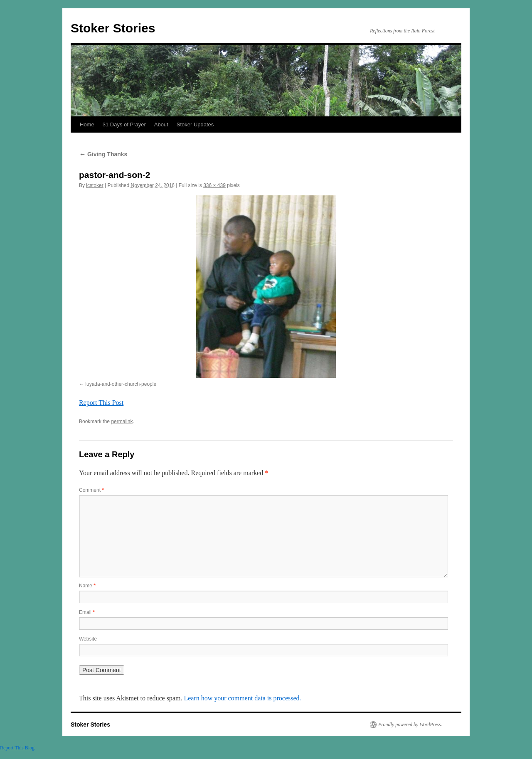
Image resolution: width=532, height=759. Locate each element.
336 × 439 (214, 185)
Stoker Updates (195, 124)
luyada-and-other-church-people (121, 384)
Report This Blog (17, 748)
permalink (122, 421)
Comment (91, 490)
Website (88, 639)
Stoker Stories (113, 28)
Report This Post (101, 403)
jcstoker (95, 185)
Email (87, 612)
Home (87, 124)
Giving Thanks (103, 154)
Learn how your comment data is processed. (242, 698)
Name (87, 586)
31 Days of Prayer (124, 124)
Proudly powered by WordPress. (410, 724)
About (161, 124)
